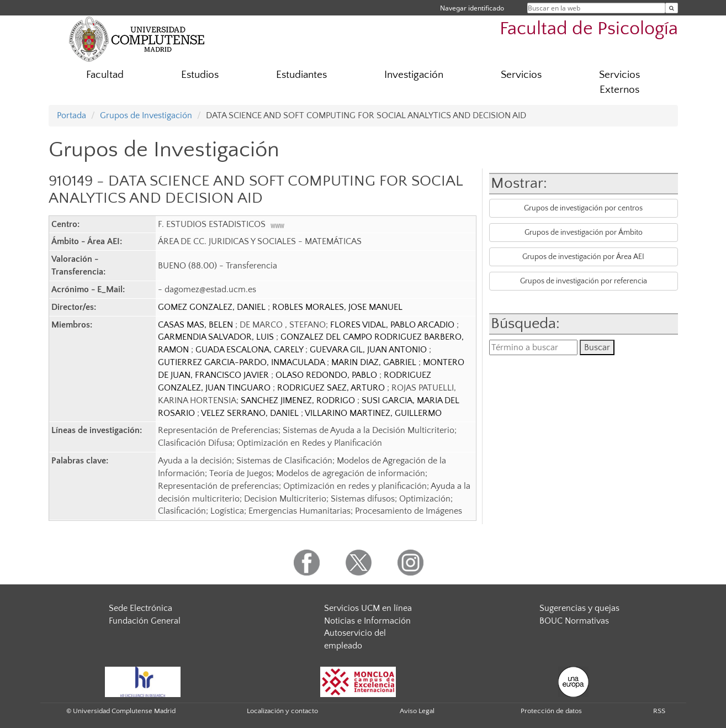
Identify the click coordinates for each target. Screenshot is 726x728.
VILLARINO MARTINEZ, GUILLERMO (373, 413)
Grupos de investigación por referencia (584, 281)
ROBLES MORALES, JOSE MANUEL (337, 307)
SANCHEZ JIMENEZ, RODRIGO (299, 400)
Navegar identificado (472, 8)
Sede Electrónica (141, 608)
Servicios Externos (619, 82)
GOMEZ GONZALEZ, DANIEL (213, 307)
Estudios (200, 75)
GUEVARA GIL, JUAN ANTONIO (369, 350)
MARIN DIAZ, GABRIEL (375, 362)
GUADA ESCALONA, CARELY (250, 350)
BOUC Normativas (574, 621)
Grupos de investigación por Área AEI (583, 257)
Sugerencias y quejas (579, 608)
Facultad (105, 75)
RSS (659, 711)
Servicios (521, 75)
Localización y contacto (282, 711)
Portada (71, 115)
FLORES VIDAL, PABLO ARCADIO (393, 325)
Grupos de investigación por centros (583, 208)
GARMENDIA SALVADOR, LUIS (217, 337)
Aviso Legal (417, 711)
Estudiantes (301, 75)
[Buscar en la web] (672, 8)
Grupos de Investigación (146, 115)
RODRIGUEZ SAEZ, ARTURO (332, 388)
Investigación (414, 75)
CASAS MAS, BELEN (197, 325)
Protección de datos (551, 711)
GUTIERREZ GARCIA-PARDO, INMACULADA (242, 362)
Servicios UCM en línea (368, 608)
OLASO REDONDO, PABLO (327, 375)
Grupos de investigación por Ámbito (584, 233)
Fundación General (145, 621)
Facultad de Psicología (589, 29)
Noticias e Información (367, 621)
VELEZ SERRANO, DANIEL (251, 413)
